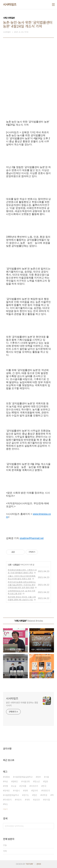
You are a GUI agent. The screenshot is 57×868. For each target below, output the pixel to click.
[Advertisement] (28, 84)
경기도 (26, 795)
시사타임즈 (10, 5)
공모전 (37, 800)
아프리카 (34, 786)
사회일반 (16, 565)
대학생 (44, 795)
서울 (47, 777)
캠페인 (15, 782)
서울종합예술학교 (12, 795)
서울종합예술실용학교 (23, 777)
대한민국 (46, 791)
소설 (14, 786)
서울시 (17, 791)
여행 (6, 786)
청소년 (37, 782)
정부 (39, 777)
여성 (6, 782)
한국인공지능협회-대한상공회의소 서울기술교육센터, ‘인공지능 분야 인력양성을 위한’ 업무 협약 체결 (22, 585)
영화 (26, 791)
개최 (28, 800)
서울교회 (26, 782)
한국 (44, 786)
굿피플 (23, 786)
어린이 (19, 800)
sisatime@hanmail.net (32, 538)
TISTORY (29, 864)
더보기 (5, 809)
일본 (46, 782)
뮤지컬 (47, 800)
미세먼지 (8, 800)
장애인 (7, 791)
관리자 (39, 864)
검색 (51, 826)
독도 (6, 804)
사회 (10, 565)
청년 (35, 795)
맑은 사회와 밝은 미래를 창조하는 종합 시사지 (22, 704)
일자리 (35, 791)
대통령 (7, 777)
